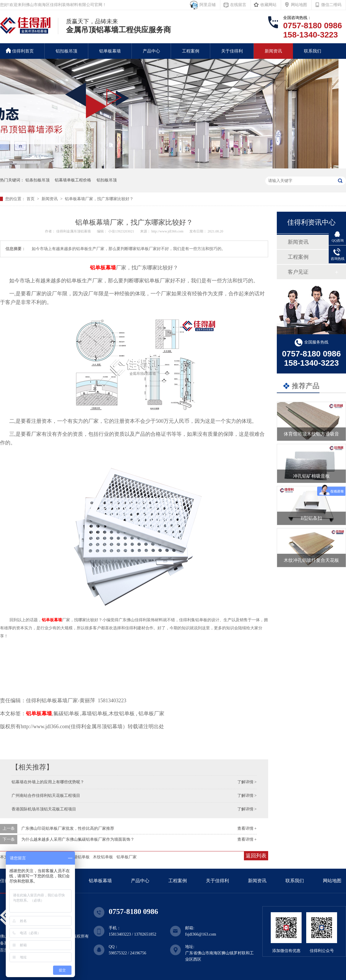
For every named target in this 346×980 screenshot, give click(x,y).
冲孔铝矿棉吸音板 (311, 476)
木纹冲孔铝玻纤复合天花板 (311, 560)
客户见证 (298, 272)
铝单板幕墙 (110, 51)
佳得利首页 (20, 51)
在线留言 (238, 5)
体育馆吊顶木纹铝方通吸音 (311, 434)
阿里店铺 (207, 5)
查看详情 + (247, 828)
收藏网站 (268, 5)
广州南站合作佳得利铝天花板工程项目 (46, 796)
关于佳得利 (232, 51)
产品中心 (151, 51)
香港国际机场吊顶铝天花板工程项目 (44, 809)
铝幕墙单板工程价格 (73, 180)
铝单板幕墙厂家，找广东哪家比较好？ (99, 199)
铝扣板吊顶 (66, 51)
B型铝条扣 (312, 518)
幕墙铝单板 (80, 857)
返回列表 (256, 856)
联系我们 (313, 51)
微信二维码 (331, 5)
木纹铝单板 (103, 857)
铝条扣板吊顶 (37, 180)
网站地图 (299, 5)
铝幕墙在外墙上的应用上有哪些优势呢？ (48, 782)
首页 (31, 199)
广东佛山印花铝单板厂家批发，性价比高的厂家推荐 (68, 828)
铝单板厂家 (127, 857)
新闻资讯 (273, 51)
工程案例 (191, 51)
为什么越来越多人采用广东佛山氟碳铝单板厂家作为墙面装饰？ (78, 839)
